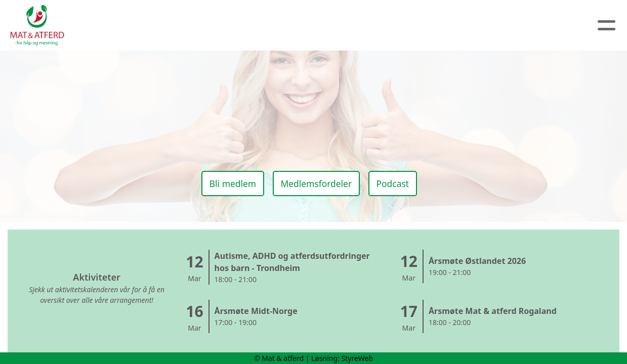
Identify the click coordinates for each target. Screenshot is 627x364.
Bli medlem (227, 181)
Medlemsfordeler (316, 181)
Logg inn (465, 26)
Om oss (227, 26)
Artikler (282, 26)
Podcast (397, 181)
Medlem (407, 26)
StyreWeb (358, 358)
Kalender (342, 26)
